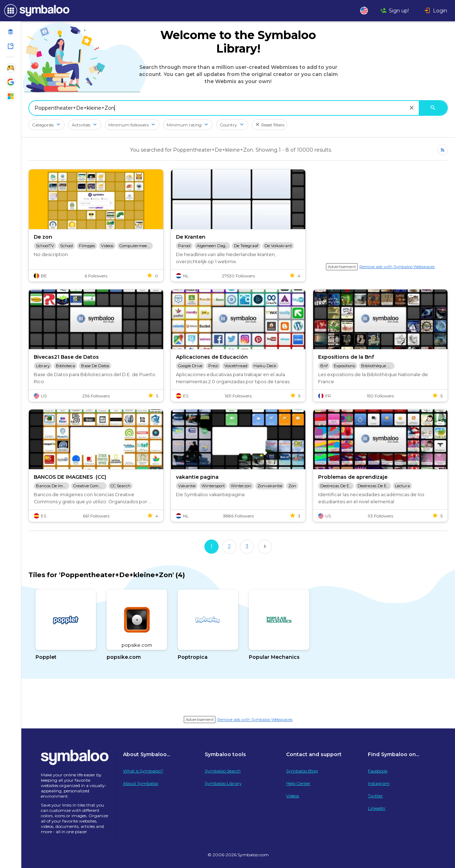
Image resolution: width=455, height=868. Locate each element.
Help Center (298, 783)
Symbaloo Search (223, 771)
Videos (293, 796)
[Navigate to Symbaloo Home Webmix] (36, 11)
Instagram (379, 783)
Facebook (378, 771)
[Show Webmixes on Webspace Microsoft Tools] (11, 96)
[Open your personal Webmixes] (11, 32)
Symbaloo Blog (302, 771)
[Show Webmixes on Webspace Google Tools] (11, 82)
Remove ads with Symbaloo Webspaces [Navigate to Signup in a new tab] (397, 267)
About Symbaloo (141, 783)
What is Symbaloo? (143, 771)
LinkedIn (377, 808)
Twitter (375, 796)
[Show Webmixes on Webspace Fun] (11, 68)
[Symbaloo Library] (11, 46)
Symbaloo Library (223, 783)
